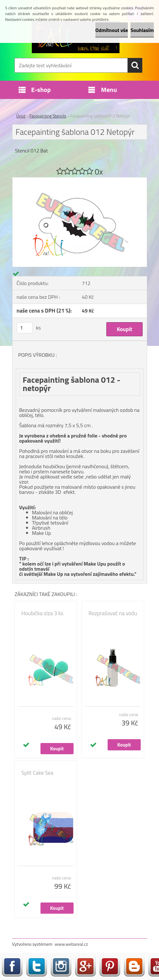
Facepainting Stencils (48, 116)
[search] (135, 65)
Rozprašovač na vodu (113, 613)
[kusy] (25, 328)
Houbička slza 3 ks (43, 613)
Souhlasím (142, 30)
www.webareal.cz (71, 944)
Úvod (21, 116)
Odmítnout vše (112, 30)
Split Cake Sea (38, 773)
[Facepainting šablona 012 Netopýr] (80, 180)
